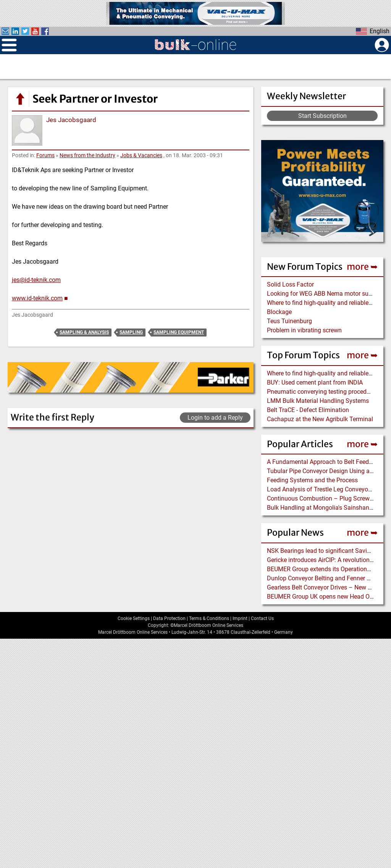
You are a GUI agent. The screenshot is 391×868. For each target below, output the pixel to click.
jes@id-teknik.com (36, 280)
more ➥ (362, 267)
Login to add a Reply (215, 418)
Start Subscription (322, 116)
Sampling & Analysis (84, 332)
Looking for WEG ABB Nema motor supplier (325, 294)
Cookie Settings (134, 847)
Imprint (240, 847)
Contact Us (262, 847)
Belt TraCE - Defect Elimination (308, 410)
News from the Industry (87, 155)
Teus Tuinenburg (289, 321)
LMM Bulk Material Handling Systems (318, 401)
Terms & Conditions (209, 847)
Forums (45, 155)
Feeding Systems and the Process (312, 480)
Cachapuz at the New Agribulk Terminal (320, 419)
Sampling (131, 332)
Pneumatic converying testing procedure (321, 392)
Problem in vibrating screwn (304, 330)
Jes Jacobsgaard (71, 120)
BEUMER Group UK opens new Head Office (324, 597)
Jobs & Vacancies (141, 155)
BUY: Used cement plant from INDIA (315, 382)
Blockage (279, 312)
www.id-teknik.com (37, 298)
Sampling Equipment (179, 332)
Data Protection (169, 847)
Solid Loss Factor (290, 284)
